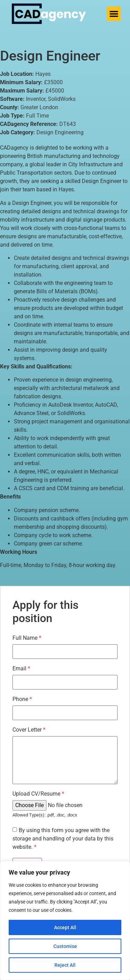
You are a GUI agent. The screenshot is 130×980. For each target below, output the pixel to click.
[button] (114, 14)
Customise (65, 946)
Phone (22, 699)
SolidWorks (62, 99)
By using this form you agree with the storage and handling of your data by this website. (63, 839)
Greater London (39, 107)
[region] (65, 921)
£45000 (55, 91)
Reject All (65, 965)
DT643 (68, 124)
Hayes (43, 74)
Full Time (37, 116)
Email (21, 669)
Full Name (27, 638)
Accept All (65, 927)
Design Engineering (60, 132)
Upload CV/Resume (38, 794)
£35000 (53, 82)
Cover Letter (29, 730)
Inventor (36, 99)
